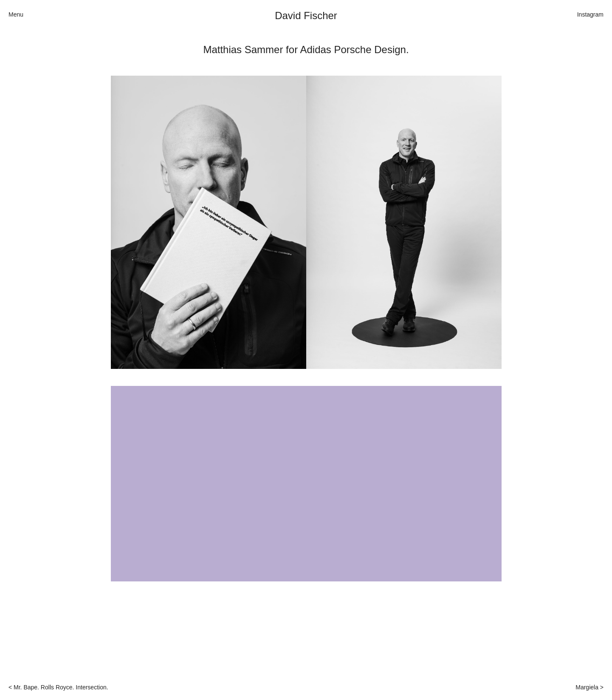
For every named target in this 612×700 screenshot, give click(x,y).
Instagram (590, 14)
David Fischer (306, 16)
